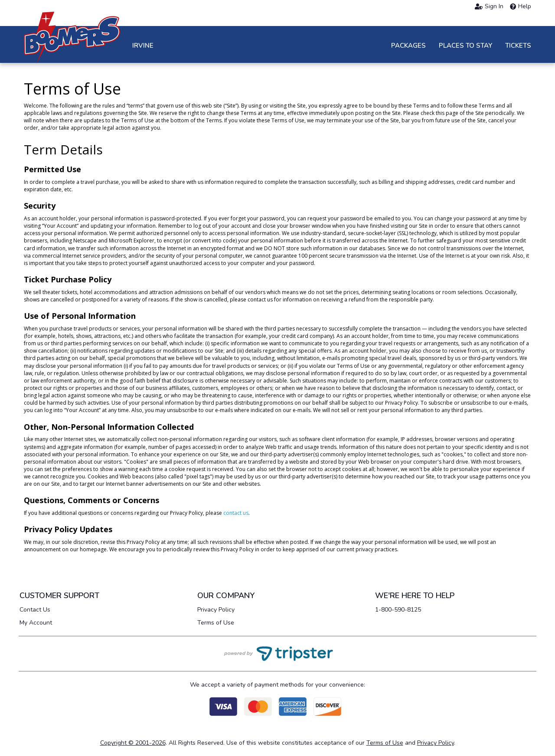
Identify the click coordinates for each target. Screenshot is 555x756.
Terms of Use (216, 623)
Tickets (518, 46)
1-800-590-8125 (398, 610)
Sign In (489, 7)
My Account (36, 623)
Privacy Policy (216, 610)
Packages (408, 46)
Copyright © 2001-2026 (133, 743)
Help (521, 7)
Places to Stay (465, 46)
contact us (236, 513)
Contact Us (35, 610)
